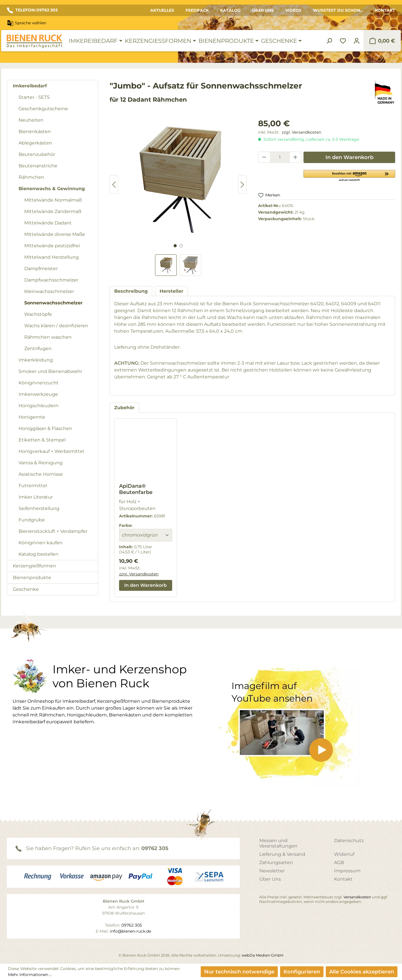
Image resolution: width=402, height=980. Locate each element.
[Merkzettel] (343, 41)
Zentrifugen (38, 349)
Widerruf (344, 854)
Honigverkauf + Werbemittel (51, 451)
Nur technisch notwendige (239, 972)
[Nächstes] (242, 185)
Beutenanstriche (38, 166)
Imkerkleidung (36, 360)
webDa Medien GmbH (263, 955)
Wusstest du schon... (338, 10)
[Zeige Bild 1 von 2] (175, 246)
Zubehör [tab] (124, 408)
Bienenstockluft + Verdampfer (53, 531)
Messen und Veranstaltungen (278, 843)
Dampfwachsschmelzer (51, 280)
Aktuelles (162, 10)
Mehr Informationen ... (30, 975)
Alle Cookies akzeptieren (362, 972)
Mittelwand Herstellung (52, 257)
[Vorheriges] (114, 185)
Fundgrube (32, 520)
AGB (339, 862)
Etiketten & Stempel (42, 440)
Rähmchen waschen (48, 337)
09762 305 (155, 848)
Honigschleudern (39, 406)
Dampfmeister (41, 269)
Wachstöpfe (38, 314)
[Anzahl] (280, 157)
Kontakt (385, 10)
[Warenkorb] (382, 41)
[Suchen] (329, 41)
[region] (178, 197)
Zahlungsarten (276, 862)
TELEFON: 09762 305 (32, 10)
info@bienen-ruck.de (130, 931)
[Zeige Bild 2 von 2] (181, 246)
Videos (293, 10)
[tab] (131, 291)
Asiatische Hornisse (41, 474)
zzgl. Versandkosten (301, 132)
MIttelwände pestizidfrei (52, 246)
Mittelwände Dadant (48, 223)
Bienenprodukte (32, 578)
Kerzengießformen (34, 566)
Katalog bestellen (39, 554)
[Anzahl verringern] (264, 157)
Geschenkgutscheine (43, 109)
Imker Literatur (36, 497)
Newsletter (272, 871)
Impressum (347, 871)
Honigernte (32, 417)
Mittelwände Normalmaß (53, 200)
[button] (349, 175)
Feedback (197, 10)
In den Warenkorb (349, 157)
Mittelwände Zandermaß (53, 211)
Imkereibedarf (30, 86)
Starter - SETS (34, 97)
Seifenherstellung (39, 508)
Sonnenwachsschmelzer (53, 303)
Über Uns (263, 10)
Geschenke (26, 589)
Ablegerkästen (35, 143)
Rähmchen (31, 177)
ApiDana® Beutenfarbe (136, 489)
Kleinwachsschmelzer (49, 291)
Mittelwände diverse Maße (55, 234)
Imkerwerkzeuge (38, 394)
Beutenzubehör (37, 154)
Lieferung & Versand (282, 854)
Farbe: (126, 525)
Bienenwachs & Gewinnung (52, 189)
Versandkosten (357, 897)
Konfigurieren (302, 972)
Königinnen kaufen (41, 543)
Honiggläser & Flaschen (45, 428)
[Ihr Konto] (357, 41)
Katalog (230, 10)
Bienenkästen (35, 131)
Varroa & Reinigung (41, 463)
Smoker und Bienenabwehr (50, 371)
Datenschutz (349, 841)
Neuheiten (31, 120)
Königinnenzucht (39, 383)
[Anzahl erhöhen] (296, 157)
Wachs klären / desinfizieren (56, 326)
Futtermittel (33, 486)
